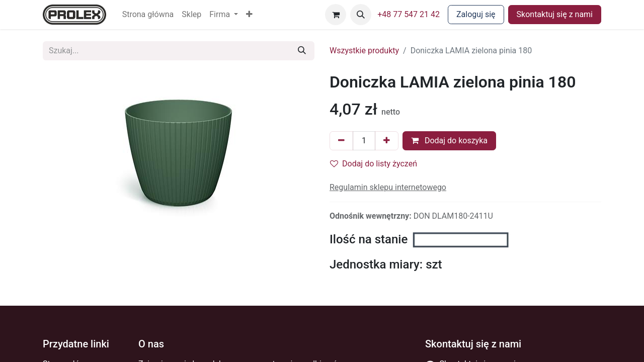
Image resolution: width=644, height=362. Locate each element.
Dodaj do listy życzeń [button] (374, 164)
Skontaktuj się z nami (555, 14)
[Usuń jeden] (341, 141)
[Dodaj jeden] (387, 141)
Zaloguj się (476, 14)
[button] (249, 15)
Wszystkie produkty (364, 51)
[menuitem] (148, 15)
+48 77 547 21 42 (409, 14)
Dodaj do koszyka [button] (449, 141)
